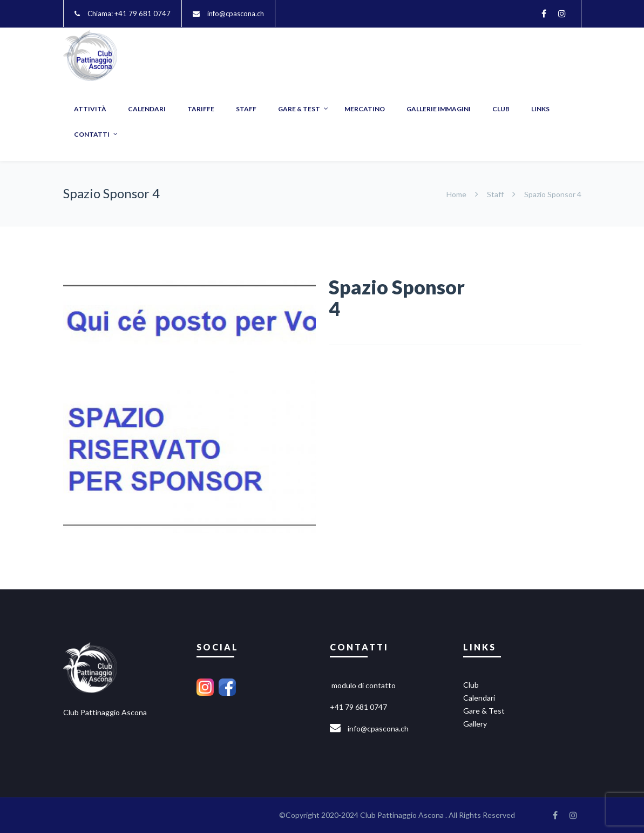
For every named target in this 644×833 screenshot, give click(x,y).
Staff (495, 194)
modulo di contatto (364, 685)
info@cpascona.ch (236, 14)
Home (457, 194)
